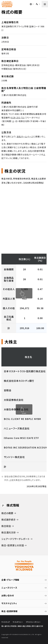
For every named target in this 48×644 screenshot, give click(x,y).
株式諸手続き (8, 520)
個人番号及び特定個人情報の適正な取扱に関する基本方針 (22, 626)
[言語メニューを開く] (32, 4)
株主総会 (6, 526)
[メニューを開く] (45, 4)
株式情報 (13, 505)
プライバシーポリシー (33, 622)
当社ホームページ (25, 136)
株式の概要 (7, 513)
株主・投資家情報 (9, 611)
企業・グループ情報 (10, 580)
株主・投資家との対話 (13, 545)
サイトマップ (6, 622)
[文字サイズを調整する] (38, 4)
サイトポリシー (18, 622)
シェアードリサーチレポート (15, 539)
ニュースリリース (9, 588)
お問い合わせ (8, 595)
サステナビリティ (9, 603)
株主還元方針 (9, 532)
